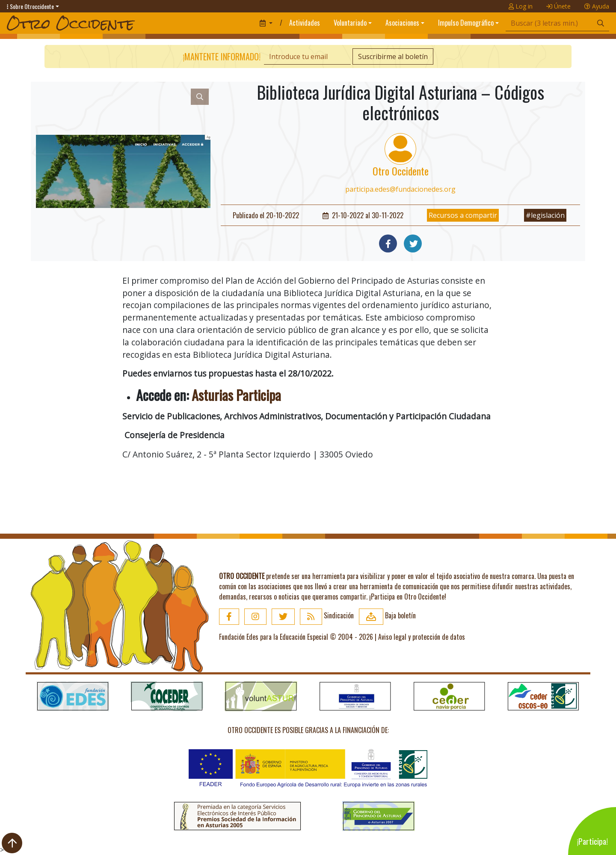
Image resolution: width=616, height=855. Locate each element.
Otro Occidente (401, 171)
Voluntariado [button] (350, 23)
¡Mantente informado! (222, 56)
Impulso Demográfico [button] (466, 23)
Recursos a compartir (463, 215)
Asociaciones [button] (402, 23)
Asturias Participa (236, 395)
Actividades (305, 23)
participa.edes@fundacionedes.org (400, 189)
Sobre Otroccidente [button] (30, 6)
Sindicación (327, 615)
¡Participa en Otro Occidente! (408, 597)
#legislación (545, 215)
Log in (521, 6)
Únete (558, 6)
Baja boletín (387, 615)
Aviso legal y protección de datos (422, 637)
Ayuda (597, 6)
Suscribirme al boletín (393, 56)
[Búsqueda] (549, 23)
